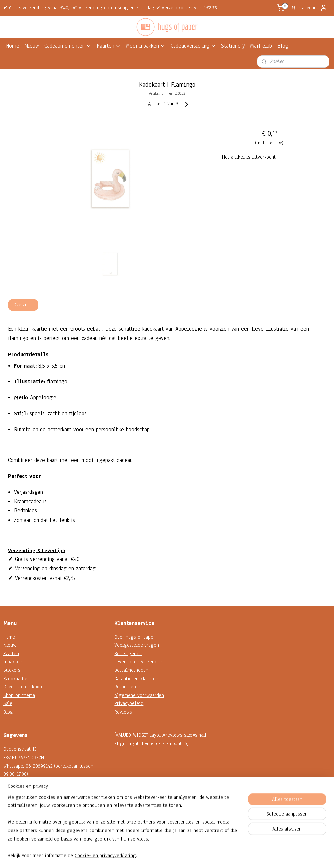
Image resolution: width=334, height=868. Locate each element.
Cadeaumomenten (68, 46)
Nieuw (32, 46)
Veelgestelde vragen (137, 645)
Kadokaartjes (16, 679)
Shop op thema (19, 695)
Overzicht (23, 305)
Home (13, 46)
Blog (283, 46)
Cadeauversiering (193, 46)
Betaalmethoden (131, 670)
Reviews (123, 712)
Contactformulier (21, 808)
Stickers (12, 670)
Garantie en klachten (136, 679)
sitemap (149, 856)
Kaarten (109, 46)
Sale (8, 703)
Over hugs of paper (135, 637)
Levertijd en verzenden (138, 662)
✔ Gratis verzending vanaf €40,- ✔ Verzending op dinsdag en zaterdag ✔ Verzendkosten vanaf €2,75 (110, 8)
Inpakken (13, 662)
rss (161, 856)
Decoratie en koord (23, 687)
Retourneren (127, 687)
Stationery (233, 46)
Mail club (261, 46)
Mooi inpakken (146, 46)
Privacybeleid (129, 703)
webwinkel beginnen (181, 856)
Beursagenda (128, 654)
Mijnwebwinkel (226, 856)
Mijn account (310, 8)
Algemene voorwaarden (139, 695)
